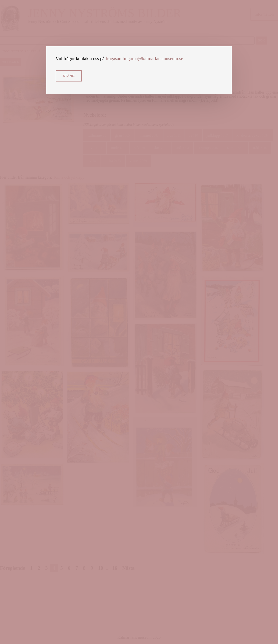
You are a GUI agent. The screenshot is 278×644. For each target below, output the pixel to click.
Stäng (69, 76)
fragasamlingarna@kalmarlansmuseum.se (144, 59)
